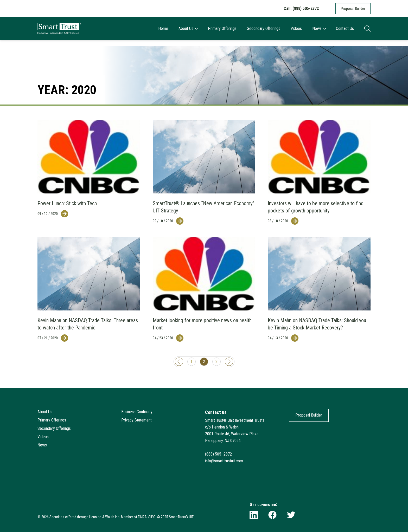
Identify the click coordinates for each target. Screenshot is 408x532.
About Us (188, 28)
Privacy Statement (136, 420)
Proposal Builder (353, 9)
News (319, 28)
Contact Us (345, 28)
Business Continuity (137, 412)
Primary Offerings (222, 28)
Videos (296, 28)
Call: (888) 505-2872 (301, 8)
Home (163, 28)
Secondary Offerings (264, 28)
